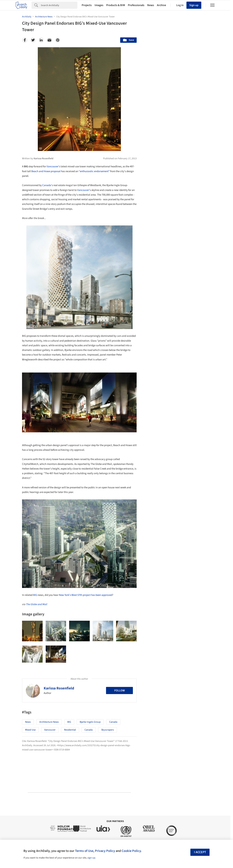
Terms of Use (84, 851)
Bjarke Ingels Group (90, 722)
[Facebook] (25, 40)
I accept (200, 852)
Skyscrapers (108, 730)
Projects (87, 5)
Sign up (194, 5)
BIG (35, 595)
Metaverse (157, 556)
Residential (70, 730)
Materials (200, 548)
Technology (181, 548)
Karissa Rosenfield (59, 688)
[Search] (59, 5)
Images (99, 5)
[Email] (49, 40)
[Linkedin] (41, 40)
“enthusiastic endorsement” (94, 171)
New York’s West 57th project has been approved (86, 595)
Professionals (136, 5)
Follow (120, 690)
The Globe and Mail (37, 604)
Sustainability (158, 548)
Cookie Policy (131, 851)
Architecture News (49, 722)
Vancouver (52, 166)
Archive (161, 5)
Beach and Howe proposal (46, 171)
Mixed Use (30, 730)
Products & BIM (116, 5)
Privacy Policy (105, 851)
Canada (47, 185)
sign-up (91, 858)
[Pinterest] (58, 40)
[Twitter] (33, 40)
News (151, 5)
